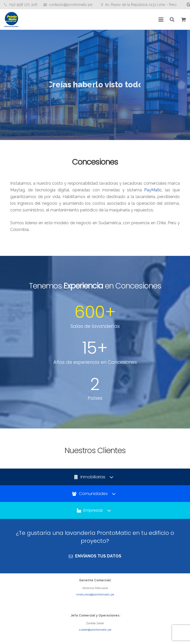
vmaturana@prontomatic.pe (95, 594)
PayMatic (153, 190)
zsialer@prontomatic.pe (95, 630)
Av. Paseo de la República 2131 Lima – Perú (141, 5)
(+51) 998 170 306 (23, 5)
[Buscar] (172, 20)
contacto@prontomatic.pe (71, 5)
